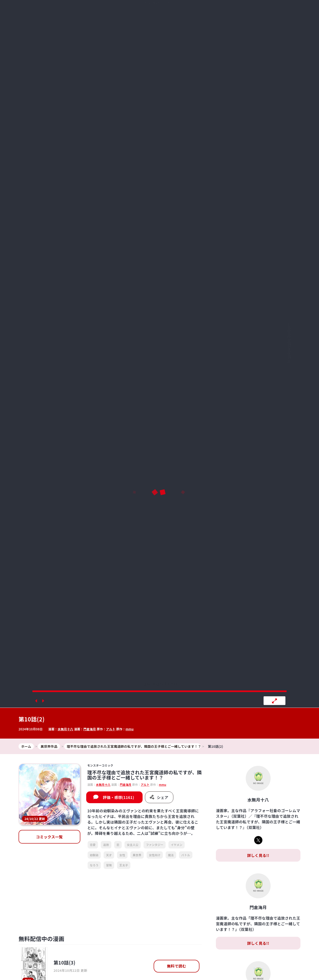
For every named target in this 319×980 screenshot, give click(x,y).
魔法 (171, 855)
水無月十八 (65, 729)
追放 (106, 845)
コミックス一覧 (49, 837)
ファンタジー (155, 845)
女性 (122, 855)
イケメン (177, 845)
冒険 (109, 865)
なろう (94, 865)
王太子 (124, 865)
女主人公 (133, 845)
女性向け (155, 855)
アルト (111, 729)
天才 (109, 855)
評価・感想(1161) (119, 797)
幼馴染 (94, 855)
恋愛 (93, 845)
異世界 (137, 855)
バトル (186, 855)
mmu (130, 729)
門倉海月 (90, 729)
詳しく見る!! (258, 855)
